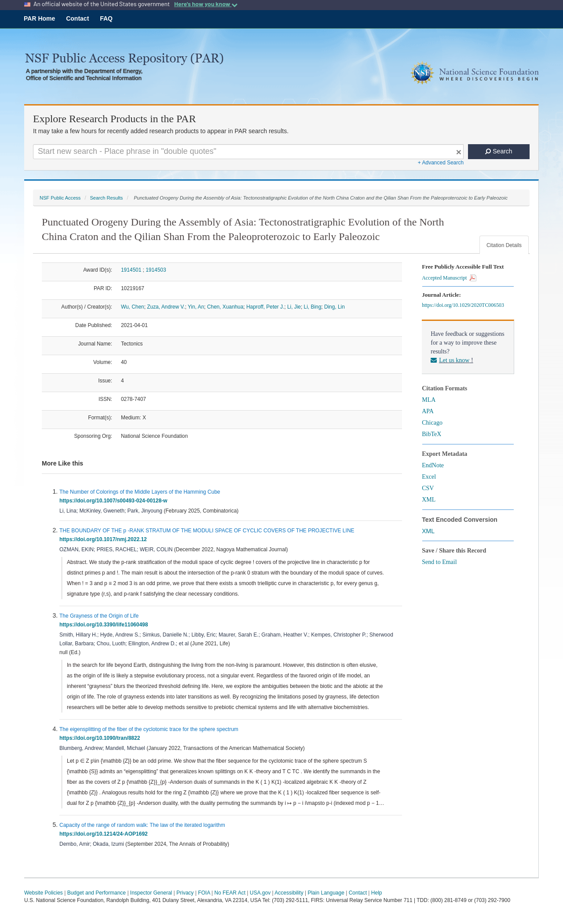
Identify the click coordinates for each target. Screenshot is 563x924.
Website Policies (44, 893)
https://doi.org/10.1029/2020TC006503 (464, 305)
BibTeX (431, 434)
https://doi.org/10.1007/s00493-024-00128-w (115, 501)
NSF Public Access (60, 198)
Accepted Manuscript (449, 278)
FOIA (204, 893)
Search (499, 151)
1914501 (131, 270)
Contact (77, 18)
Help (377, 893)
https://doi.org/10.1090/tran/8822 (101, 738)
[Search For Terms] (248, 152)
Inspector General (151, 893)
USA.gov (260, 893)
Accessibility (289, 893)
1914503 (156, 270)
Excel (429, 477)
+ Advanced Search (441, 163)
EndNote (433, 465)
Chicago (432, 423)
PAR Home (39, 18)
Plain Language (326, 893)
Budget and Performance (97, 893)
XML (429, 500)
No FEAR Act (230, 893)
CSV (428, 488)
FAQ (106, 18)
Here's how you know (206, 4)
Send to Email (439, 562)
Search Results (106, 198)
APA (428, 411)
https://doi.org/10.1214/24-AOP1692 (105, 834)
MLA (429, 400)
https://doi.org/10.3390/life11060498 (105, 625)
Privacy (185, 893)
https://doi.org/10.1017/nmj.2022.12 (104, 539)
